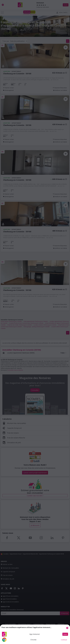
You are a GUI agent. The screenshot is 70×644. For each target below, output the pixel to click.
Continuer (64, 640)
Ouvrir (65, 634)
